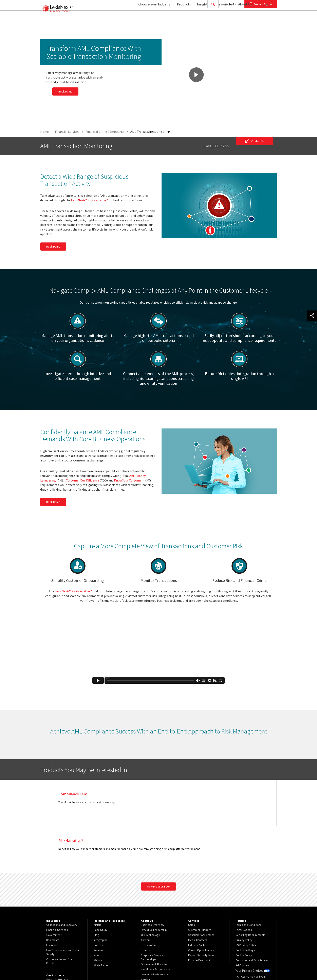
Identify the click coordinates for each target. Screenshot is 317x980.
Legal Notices (244, 883)
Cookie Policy (244, 909)
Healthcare (53, 894)
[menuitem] (181, 20)
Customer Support (199, 883)
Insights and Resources (212, 19)
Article (98, 878)
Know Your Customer (128, 480)
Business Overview (153, 878)
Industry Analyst (198, 899)
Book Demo (59, 91)
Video (97, 909)
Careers (146, 894)
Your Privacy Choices (251, 924)
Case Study (100, 883)
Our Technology (150, 889)
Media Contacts (198, 894)
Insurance (52, 899)
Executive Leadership (154, 883)
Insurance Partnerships (155, 928)
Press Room (148, 899)
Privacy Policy (244, 894)
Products (181, 19)
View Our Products (58, 933)
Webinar (99, 914)
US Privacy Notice (246, 899)
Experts (146, 904)
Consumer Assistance (201, 889)
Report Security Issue (201, 909)
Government (54, 889)
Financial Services (57, 883)
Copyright (84, 966)
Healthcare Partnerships (155, 923)
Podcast (99, 899)
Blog (96, 889)
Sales (192, 878)
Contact (265, 19)
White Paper (101, 919)
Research (99, 904)
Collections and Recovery (62, 878)
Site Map (146, 933)
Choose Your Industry (149, 19)
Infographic (100, 894)
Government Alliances (154, 918)
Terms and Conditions (249, 878)
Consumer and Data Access (252, 914)
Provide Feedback (199, 914)
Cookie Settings (245, 904)
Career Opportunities (201, 904)
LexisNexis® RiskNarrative (90, 200)
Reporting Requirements (250, 889)
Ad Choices (242, 919)
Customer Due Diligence (82, 480)
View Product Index (158, 840)
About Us (243, 19)
